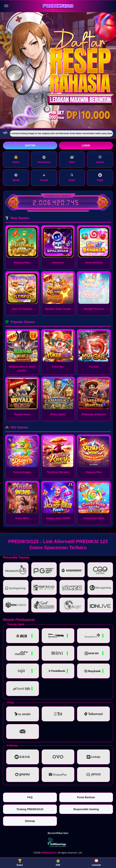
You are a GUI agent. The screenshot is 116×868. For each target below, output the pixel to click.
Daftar (30, 145)
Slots (72, 159)
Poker (72, 177)
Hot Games (44, 159)
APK (58, 863)
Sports (16, 177)
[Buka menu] (6, 6)
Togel (100, 177)
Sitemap (30, 821)
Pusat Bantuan (86, 797)
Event (20, 863)
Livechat (96, 863)
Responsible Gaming (86, 809)
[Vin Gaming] (58, 842)
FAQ (30, 797)
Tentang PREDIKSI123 (30, 809)
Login (86, 145)
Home (16, 159)
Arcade (44, 177)
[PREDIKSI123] (58, 6)
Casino (100, 159)
